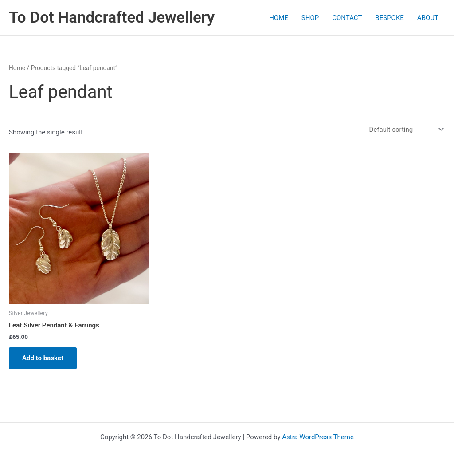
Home (17, 68)
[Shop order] (405, 130)
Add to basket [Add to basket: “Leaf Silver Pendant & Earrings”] (43, 358)
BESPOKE (389, 18)
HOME (279, 18)
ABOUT (428, 18)
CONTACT (347, 18)
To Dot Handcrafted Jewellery (112, 18)
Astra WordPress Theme (318, 437)
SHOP (310, 18)
